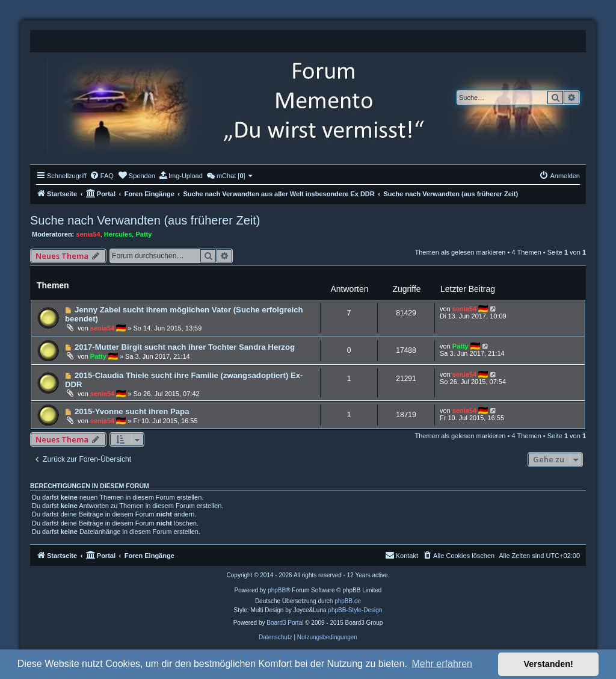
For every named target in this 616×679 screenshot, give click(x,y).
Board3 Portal (285, 623)
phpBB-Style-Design (355, 610)
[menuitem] (102, 176)
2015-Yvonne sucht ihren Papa (132, 411)
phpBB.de (348, 601)
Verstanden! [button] (549, 664)
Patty (143, 234)
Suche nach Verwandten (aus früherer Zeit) (145, 220)
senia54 (88, 234)
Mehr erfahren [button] (442, 664)
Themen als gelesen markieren (460, 252)
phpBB (277, 590)
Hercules (118, 234)
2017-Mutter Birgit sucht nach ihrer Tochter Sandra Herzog (185, 347)
